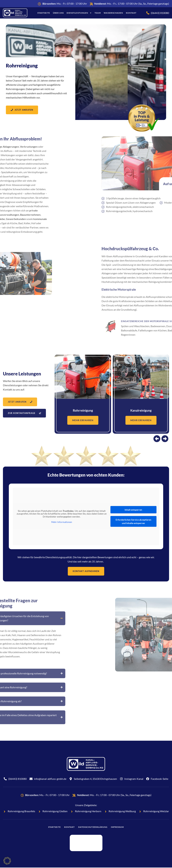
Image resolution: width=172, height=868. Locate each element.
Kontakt (131, 13)
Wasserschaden (113, 13)
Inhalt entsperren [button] (133, 510)
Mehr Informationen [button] (62, 522)
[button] (7, 861)
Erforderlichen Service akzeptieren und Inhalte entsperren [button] (133, 522)
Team (98, 13)
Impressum (121, 827)
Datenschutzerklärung (94, 827)
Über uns (58, 13)
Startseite (44, 13)
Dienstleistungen (79, 13)
